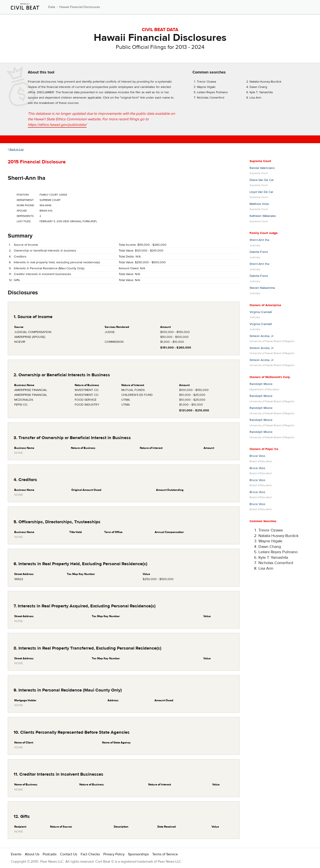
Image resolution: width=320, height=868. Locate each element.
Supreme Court (260, 161)
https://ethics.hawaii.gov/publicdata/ (57, 125)
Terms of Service (165, 854)
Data (52, 7)
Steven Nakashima (262, 288)
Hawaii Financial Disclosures (80, 7)
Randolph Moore (261, 384)
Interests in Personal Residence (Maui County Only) (49, 268)
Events (16, 854)
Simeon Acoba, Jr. (262, 336)
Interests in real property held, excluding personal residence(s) (57, 262)
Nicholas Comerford (211, 98)
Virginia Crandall (261, 312)
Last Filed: (24, 221)
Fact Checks (90, 854)
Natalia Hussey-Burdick (265, 82)
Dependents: (25, 216)
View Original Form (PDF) (80, 221)
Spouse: (22, 211)
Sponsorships (138, 854)
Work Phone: (26, 205)
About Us (32, 854)
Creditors (20, 257)
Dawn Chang (258, 87)
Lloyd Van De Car (261, 192)
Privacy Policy (114, 854)
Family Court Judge (264, 233)
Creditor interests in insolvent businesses (42, 274)
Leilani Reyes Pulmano (212, 92)
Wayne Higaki (206, 87)
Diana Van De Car (262, 180)
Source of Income (26, 245)
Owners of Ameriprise (265, 305)
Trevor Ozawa (206, 82)
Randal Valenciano (262, 168)
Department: (25, 200)
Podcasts (50, 854)
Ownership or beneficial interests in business (45, 251)
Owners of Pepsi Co (264, 449)
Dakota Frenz (259, 252)
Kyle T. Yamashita (261, 92)
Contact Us (69, 854)
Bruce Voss (257, 456)
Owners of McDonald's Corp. (270, 377)
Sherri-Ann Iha (27, 178)
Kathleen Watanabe (263, 216)
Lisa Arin (255, 98)
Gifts (17, 280)
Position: (23, 195)
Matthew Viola (259, 204)
